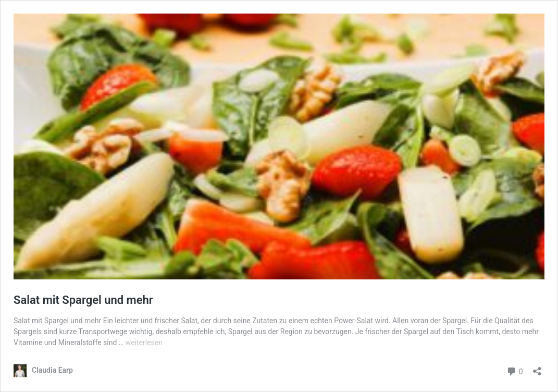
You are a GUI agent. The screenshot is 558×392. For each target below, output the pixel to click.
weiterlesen (144, 342)
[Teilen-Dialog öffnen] (537, 368)
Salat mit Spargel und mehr (83, 300)
